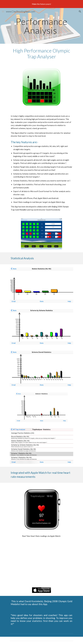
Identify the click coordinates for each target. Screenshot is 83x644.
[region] (41, 4)
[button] (3, 11)
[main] (41, 26)
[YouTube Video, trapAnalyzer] (41, 563)
